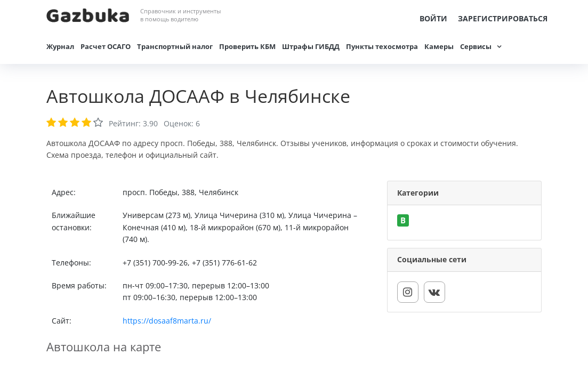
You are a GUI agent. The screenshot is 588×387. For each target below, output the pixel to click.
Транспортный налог (175, 46)
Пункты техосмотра (382, 46)
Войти (433, 18)
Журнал (60, 46)
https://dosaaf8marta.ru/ (167, 321)
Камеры (439, 46)
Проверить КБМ (247, 46)
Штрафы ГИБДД (311, 46)
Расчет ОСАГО (106, 46)
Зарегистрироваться (503, 18)
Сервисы (476, 46)
